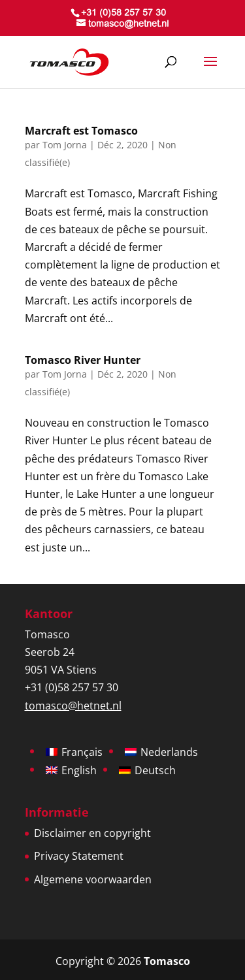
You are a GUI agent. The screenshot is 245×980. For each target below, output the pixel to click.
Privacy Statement (79, 856)
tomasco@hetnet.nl (73, 706)
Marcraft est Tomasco (81, 131)
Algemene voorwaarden (93, 879)
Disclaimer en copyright (92, 833)
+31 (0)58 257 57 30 (123, 14)
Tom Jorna (65, 145)
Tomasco (167, 961)
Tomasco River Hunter (83, 360)
